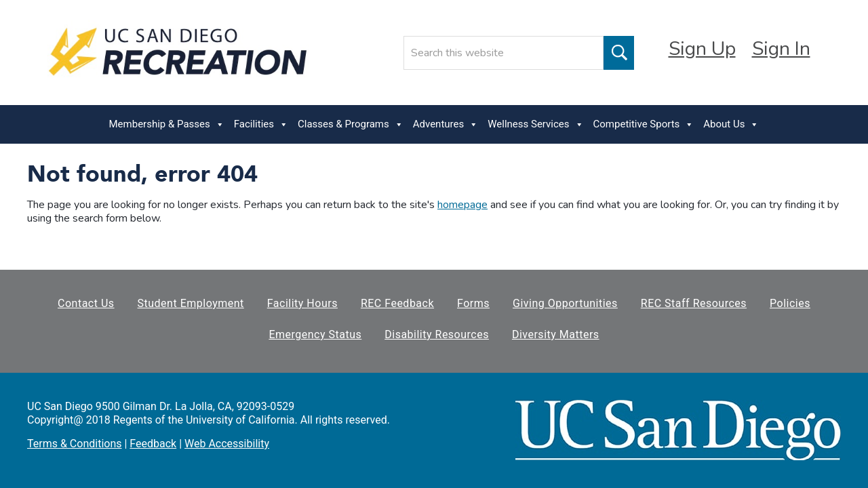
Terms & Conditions (75, 444)
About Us (731, 124)
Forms (473, 303)
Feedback (153, 444)
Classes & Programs (351, 124)
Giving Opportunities (565, 303)
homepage (462, 205)
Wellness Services (535, 124)
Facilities (261, 124)
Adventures (446, 124)
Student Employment (191, 303)
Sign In (781, 49)
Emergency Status (315, 334)
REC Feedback (397, 303)
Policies (790, 303)
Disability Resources (437, 334)
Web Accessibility (227, 444)
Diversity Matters (556, 334)
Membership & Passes (167, 124)
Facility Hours (302, 303)
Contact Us (86, 303)
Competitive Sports (644, 124)
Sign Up (702, 49)
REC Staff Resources (694, 303)
